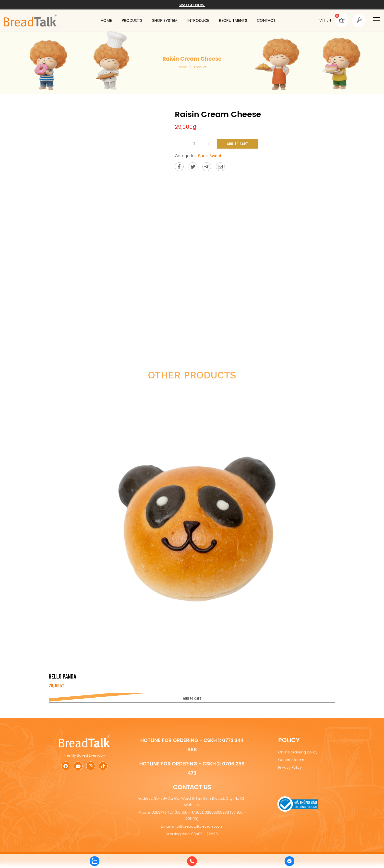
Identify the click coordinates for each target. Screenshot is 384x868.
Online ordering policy (298, 752)
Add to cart (238, 144)
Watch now (192, 5)
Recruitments (233, 20)
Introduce (198, 20)
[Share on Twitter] (193, 167)
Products (132, 20)
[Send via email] (220, 167)
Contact (266, 20)
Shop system (165, 20)
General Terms (291, 760)
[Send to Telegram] (207, 167)
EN (329, 20)
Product (200, 67)
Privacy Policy (290, 767)
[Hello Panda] (192, 527)
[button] (377, 20)
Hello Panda (62, 676)
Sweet (215, 156)
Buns (203, 156)
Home (106, 20)
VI (321, 20)
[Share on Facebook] (179, 167)
